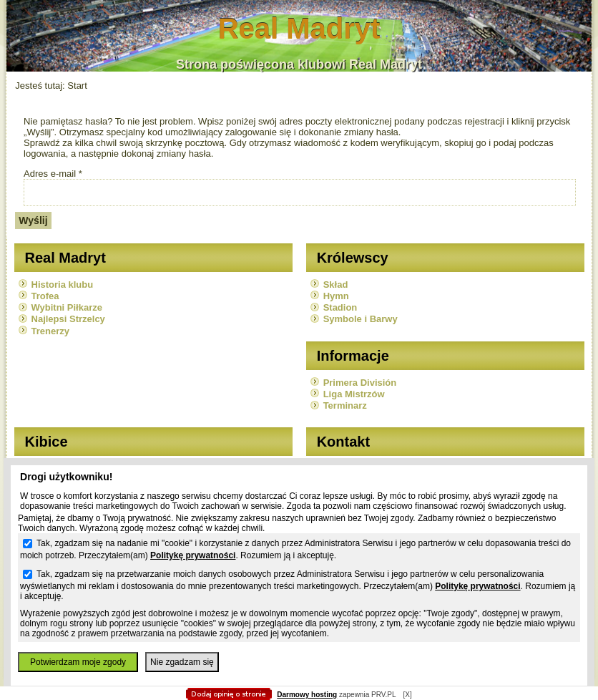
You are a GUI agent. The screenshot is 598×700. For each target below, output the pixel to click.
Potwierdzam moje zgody (78, 662)
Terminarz (345, 405)
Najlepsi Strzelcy (68, 319)
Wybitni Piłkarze (67, 307)
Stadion (340, 307)
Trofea (45, 296)
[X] (407, 695)
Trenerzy (50, 331)
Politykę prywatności (193, 555)
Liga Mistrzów (354, 394)
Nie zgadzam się (182, 662)
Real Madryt (299, 29)
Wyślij (33, 220)
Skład (336, 285)
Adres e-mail (53, 174)
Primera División (360, 383)
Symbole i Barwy (361, 319)
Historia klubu (63, 285)
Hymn (336, 296)
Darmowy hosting (307, 695)
